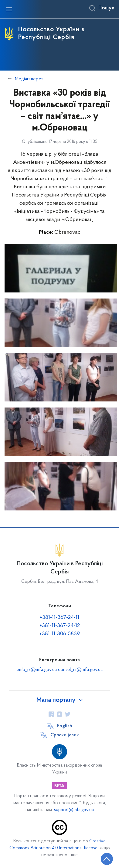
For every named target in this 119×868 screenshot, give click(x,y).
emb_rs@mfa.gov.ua (37, 670)
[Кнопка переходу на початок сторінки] (107, 859)
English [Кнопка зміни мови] (65, 726)
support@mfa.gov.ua (74, 810)
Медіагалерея (29, 79)
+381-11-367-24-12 (60, 626)
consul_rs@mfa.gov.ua (80, 670)
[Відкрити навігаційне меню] (9, 9)
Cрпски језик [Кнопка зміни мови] (65, 735)
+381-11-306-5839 (60, 634)
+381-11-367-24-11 (59, 617)
